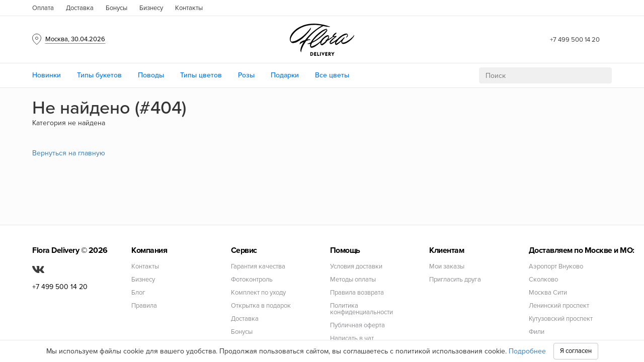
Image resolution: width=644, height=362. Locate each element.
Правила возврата (357, 293)
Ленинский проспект (559, 306)
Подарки (285, 75)
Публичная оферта (357, 326)
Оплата (43, 8)
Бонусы (116, 8)
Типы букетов (99, 75)
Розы (246, 75)
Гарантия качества (258, 267)
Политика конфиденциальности (361, 309)
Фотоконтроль (252, 280)
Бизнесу (151, 8)
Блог (138, 293)
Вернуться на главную (69, 153)
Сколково (543, 280)
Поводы (151, 75)
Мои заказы (447, 267)
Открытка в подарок (261, 306)
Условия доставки (356, 267)
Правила (144, 306)
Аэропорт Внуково (556, 267)
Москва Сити (548, 293)
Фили (537, 332)
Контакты (189, 8)
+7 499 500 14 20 (575, 40)
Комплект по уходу (258, 293)
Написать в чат (352, 339)
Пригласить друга (455, 280)
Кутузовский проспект (561, 319)
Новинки (47, 75)
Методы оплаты (353, 280)
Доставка (80, 8)
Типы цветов (201, 75)
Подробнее (527, 351)
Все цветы (332, 75)
